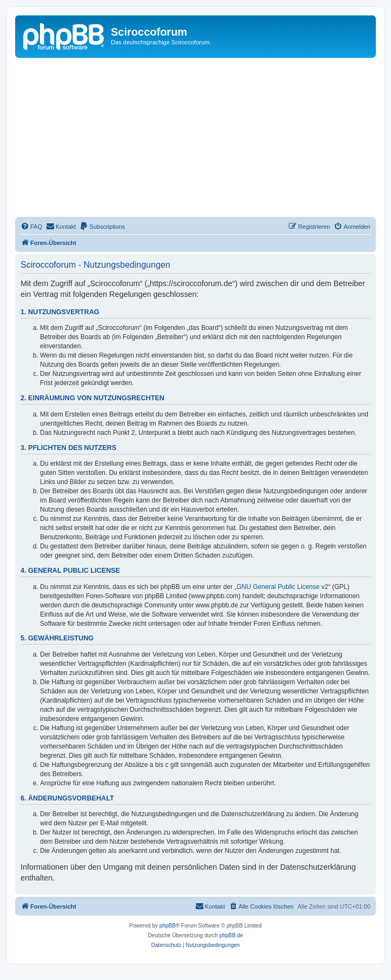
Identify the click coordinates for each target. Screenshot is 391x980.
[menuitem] (31, 227)
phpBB (168, 926)
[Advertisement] (203, 139)
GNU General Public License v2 (283, 587)
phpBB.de (231, 935)
